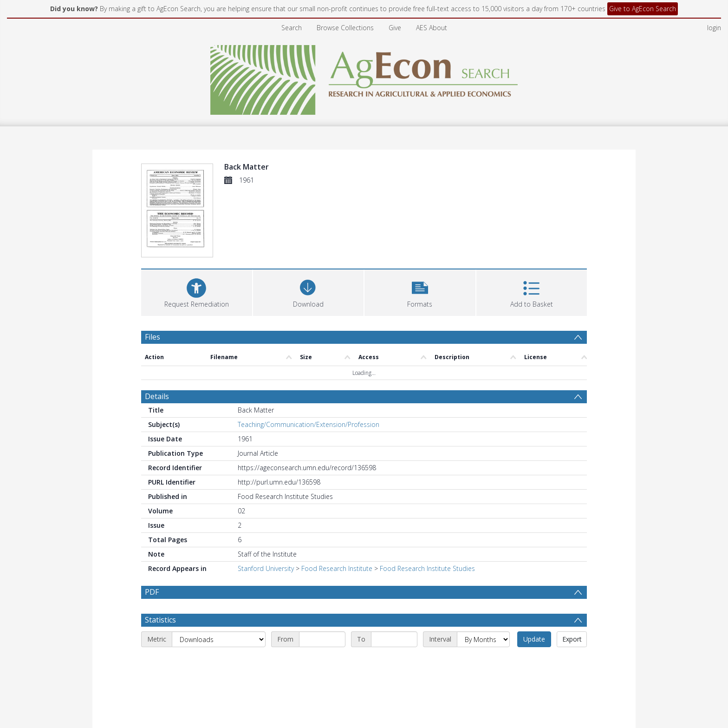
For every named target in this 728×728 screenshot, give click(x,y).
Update (534, 639)
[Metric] (219, 639)
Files (153, 337)
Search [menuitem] (292, 28)
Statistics (160, 620)
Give (395, 28)
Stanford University (266, 568)
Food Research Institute (337, 568)
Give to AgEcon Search (643, 9)
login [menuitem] (714, 28)
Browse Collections (345, 28)
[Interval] (483, 639)
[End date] (394, 639)
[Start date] (322, 639)
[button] (420, 292)
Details (157, 396)
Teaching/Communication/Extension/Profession (309, 424)
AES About (432, 28)
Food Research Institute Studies (427, 568)
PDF (152, 592)
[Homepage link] (364, 77)
